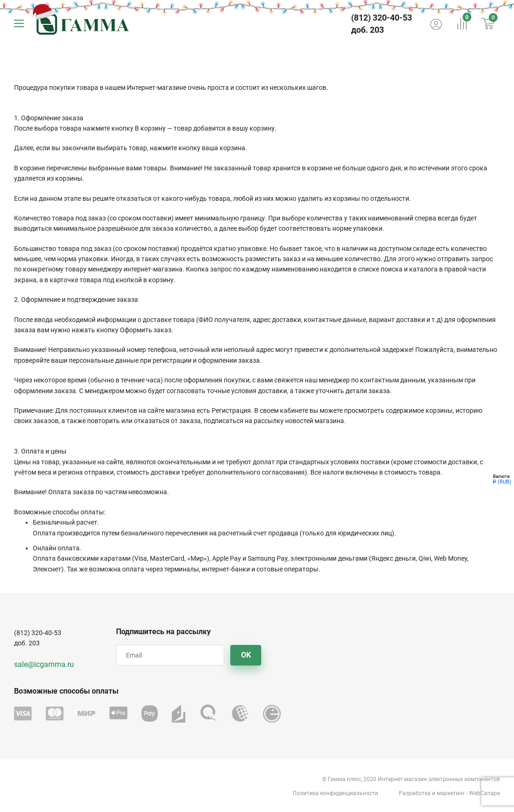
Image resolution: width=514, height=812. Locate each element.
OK (246, 655)
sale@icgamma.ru (44, 664)
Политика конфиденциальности (335, 793)
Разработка (415, 793)
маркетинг (451, 793)
